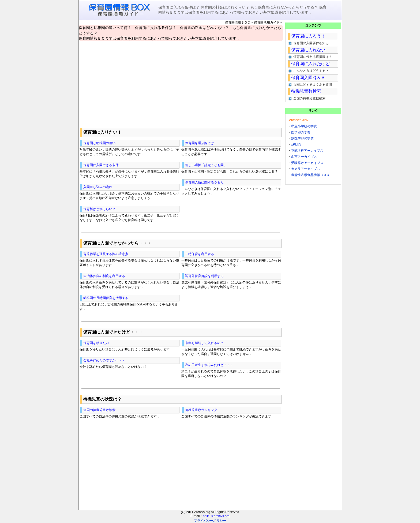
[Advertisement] (181, 83)
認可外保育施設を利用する (204, 276)
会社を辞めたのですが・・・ (104, 360)
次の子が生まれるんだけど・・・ (209, 365)
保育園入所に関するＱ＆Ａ (204, 182)
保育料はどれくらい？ (99, 209)
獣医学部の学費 (302, 138)
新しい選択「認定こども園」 (206, 165)
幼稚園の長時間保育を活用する (106, 298)
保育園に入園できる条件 (101, 165)
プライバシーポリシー (210, 521)
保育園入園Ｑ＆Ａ (308, 78)
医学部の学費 (301, 132)
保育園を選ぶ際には (200, 143)
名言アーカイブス (304, 157)
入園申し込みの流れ (98, 187)
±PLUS (296, 144)
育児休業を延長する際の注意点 (106, 254)
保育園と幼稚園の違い (99, 143)
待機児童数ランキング (201, 410)
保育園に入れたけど (310, 64)
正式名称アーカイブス (307, 151)
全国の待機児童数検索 (99, 410)
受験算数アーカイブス (307, 163)
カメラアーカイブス (306, 169)
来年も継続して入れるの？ (204, 343)
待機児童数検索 (306, 91)
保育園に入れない (308, 50)
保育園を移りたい (96, 343)
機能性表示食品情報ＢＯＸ (310, 175)
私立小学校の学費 (304, 126)
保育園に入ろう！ (308, 36)
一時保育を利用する (200, 254)
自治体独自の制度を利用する (104, 276)
